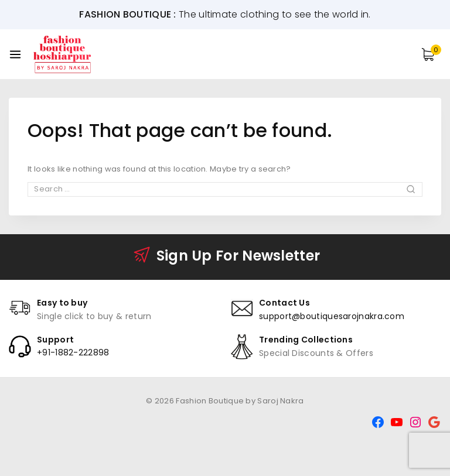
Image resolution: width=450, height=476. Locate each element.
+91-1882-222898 (73, 352)
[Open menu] (15, 54)
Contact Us (284, 303)
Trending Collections (306, 340)
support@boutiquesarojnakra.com (332, 316)
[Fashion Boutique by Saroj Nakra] (63, 54)
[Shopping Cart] (431, 54)
